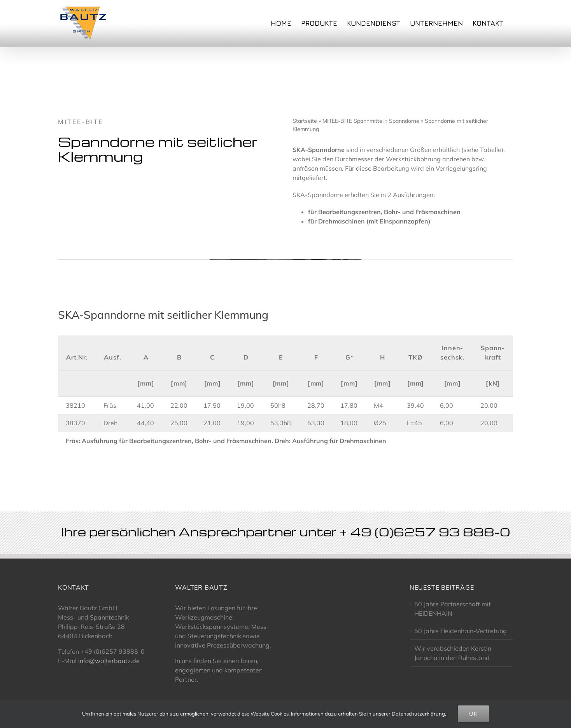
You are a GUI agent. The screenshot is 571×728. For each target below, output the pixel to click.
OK (473, 714)
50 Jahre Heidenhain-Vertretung (461, 631)
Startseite (305, 121)
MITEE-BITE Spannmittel (353, 121)
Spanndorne (404, 121)
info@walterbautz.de (109, 661)
